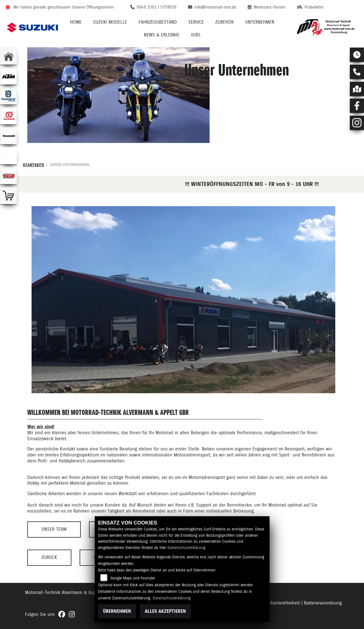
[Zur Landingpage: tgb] (9, 176)
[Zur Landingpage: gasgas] (9, 116)
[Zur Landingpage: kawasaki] (9, 136)
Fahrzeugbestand (158, 22)
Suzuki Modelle (110, 22)
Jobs (196, 35)
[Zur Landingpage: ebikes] (9, 156)
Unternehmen (260, 22)
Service (196, 22)
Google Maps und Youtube (133, 578)
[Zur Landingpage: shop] (9, 196)
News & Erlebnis (162, 35)
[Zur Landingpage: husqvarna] (9, 96)
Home (76, 22)
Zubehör (225, 22)
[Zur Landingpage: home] (9, 56)
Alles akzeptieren (165, 611)
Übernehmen (117, 611)
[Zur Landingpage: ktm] (9, 76)
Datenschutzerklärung (186, 548)
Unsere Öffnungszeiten (93, 7)
